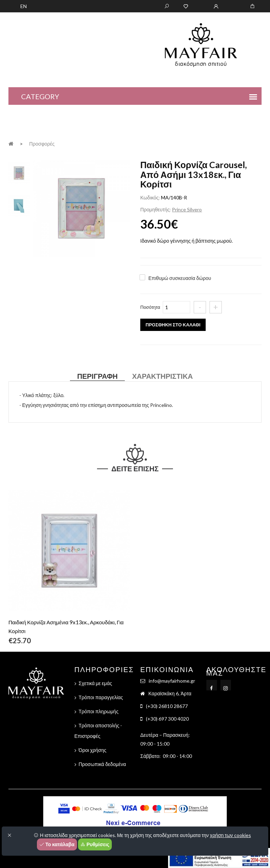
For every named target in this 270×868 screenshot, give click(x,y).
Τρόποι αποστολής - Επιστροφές (98, 731)
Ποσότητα (150, 307)
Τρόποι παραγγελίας (101, 697)
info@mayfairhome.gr (172, 681)
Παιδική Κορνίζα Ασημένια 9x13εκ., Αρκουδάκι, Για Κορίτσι (66, 627)
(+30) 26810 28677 (167, 706)
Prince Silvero (187, 209)
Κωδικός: (150, 197)
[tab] (19, 172)
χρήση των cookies (230, 835)
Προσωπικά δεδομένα (102, 764)
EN (24, 6)
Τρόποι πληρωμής (99, 711)
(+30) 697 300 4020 (167, 719)
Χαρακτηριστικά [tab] (163, 376)
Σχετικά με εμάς (95, 683)
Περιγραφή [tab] (97, 376)
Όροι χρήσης (93, 750)
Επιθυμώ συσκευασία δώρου (180, 278)
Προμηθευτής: (156, 209)
